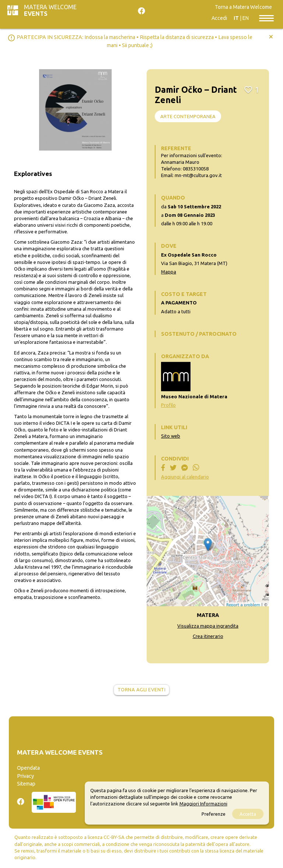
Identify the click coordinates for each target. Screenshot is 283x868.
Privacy (25, 776)
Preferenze (214, 814)
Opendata (28, 768)
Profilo (168, 405)
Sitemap (26, 784)
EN (246, 18)
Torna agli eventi (142, 689)
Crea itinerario (208, 636)
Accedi (219, 18)
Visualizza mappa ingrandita (208, 626)
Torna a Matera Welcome (243, 7)
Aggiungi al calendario (185, 477)
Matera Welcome (50, 10)
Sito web (171, 436)
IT (236, 18)
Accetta (248, 814)
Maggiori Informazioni (203, 804)
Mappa (169, 272)
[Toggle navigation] (266, 18)
